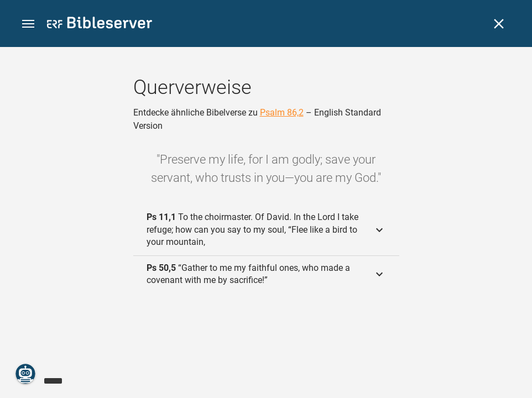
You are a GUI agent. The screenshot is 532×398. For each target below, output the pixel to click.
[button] (28, 24)
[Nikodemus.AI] (25, 374)
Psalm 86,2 (282, 112)
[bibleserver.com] (100, 25)
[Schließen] (499, 24)
